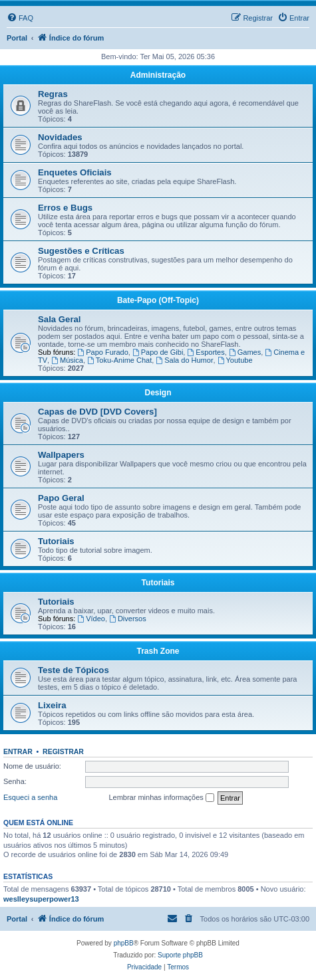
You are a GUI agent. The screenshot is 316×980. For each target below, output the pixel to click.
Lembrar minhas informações (161, 798)
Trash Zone (158, 651)
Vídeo (91, 619)
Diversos (128, 619)
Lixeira (52, 705)
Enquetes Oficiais (75, 172)
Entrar (18, 751)
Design (158, 393)
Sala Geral (60, 319)
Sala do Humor (184, 360)
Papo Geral (61, 498)
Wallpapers (61, 455)
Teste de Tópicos (74, 670)
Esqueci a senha (30, 797)
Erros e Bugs (65, 208)
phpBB (124, 943)
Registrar (63, 751)
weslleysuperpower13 (41, 899)
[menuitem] (20, 18)
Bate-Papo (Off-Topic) (158, 300)
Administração (158, 75)
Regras (53, 94)
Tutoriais (56, 541)
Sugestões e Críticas (81, 251)
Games (245, 352)
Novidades (60, 137)
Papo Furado (102, 352)
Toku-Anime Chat (119, 360)
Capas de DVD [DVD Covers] (97, 412)
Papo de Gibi (158, 352)
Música (67, 360)
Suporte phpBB (180, 955)
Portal (17, 38)
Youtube (235, 360)
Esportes (206, 352)
